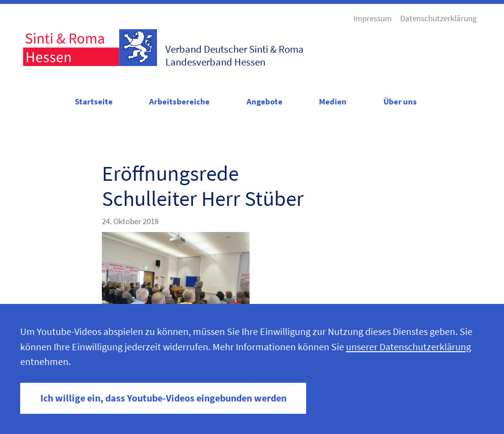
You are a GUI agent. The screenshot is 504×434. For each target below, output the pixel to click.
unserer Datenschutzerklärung (409, 347)
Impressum (373, 18)
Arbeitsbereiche (179, 101)
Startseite (94, 101)
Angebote (265, 101)
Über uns (400, 101)
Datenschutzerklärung (439, 18)
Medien (333, 101)
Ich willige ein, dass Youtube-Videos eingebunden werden (163, 398)
